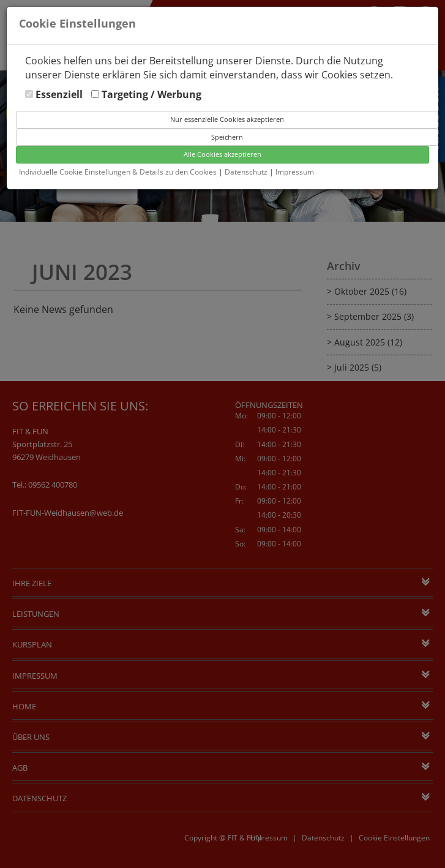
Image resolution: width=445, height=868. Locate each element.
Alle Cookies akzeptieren (223, 154)
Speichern (227, 137)
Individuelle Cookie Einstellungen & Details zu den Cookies (118, 172)
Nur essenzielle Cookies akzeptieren (227, 119)
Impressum (295, 172)
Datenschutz (247, 172)
